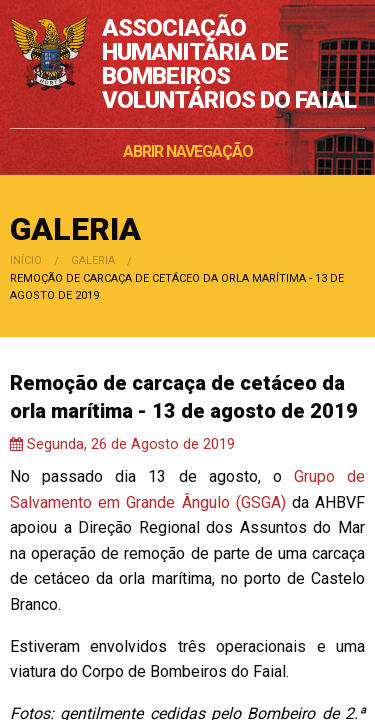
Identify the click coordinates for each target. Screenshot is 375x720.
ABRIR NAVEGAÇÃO (188, 151)
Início (26, 260)
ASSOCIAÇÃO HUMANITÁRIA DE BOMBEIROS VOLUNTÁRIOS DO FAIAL (229, 64)
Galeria (93, 260)
